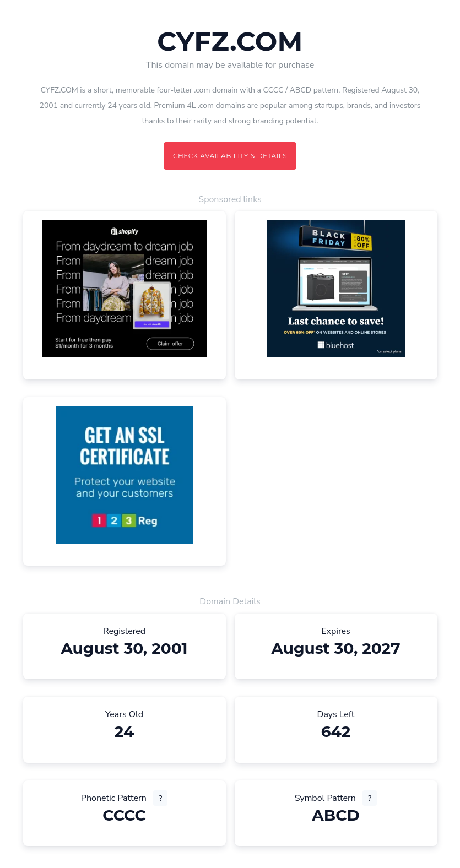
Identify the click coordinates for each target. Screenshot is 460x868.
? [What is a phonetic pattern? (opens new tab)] (160, 798)
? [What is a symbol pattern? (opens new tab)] (370, 798)
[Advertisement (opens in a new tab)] (125, 289)
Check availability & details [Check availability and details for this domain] (230, 156)
